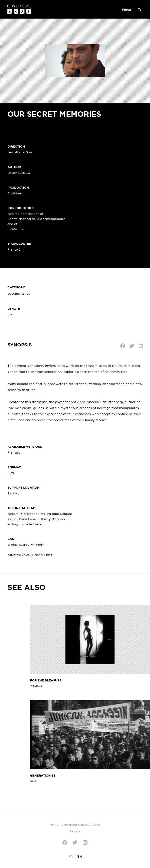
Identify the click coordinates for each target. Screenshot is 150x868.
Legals (75, 831)
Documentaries (19, 294)
